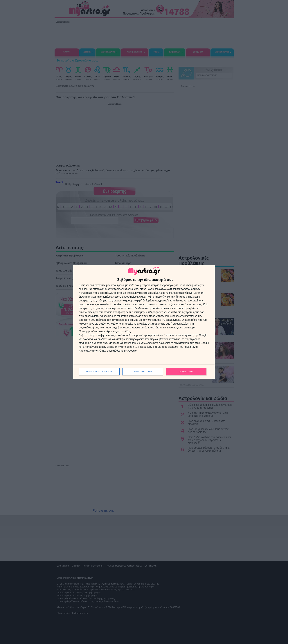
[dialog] (144, 322)
